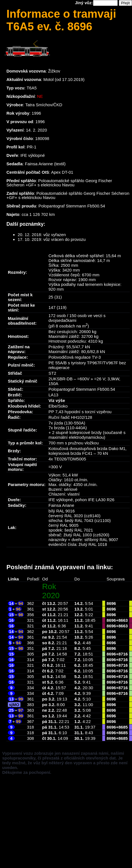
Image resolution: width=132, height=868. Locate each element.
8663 (123, 620)
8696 (111, 603)
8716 (123, 654)
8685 (123, 727)
